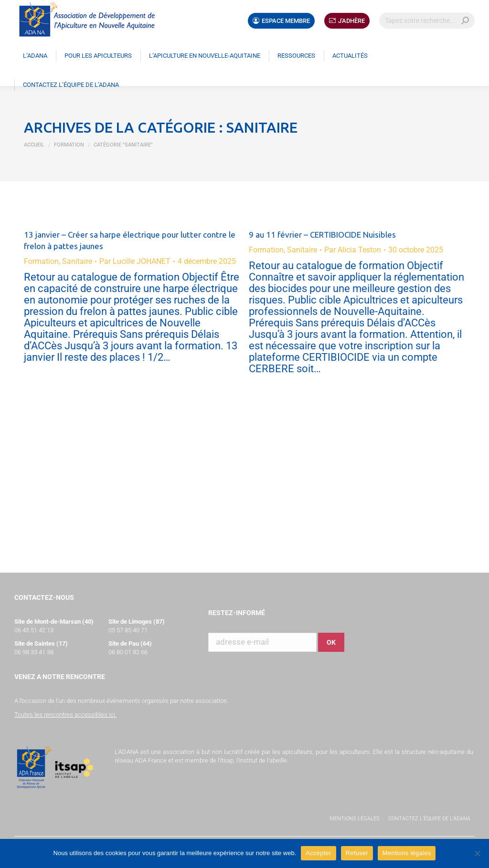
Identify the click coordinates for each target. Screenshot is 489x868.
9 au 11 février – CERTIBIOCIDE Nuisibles (322, 235)
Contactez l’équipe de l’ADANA (429, 819)
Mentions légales (355, 819)
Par (135, 261)
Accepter (318, 853)
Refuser (357, 853)
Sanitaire (77, 261)
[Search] (427, 21)
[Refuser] (477, 853)
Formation (41, 261)
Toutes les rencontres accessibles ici (65, 715)
